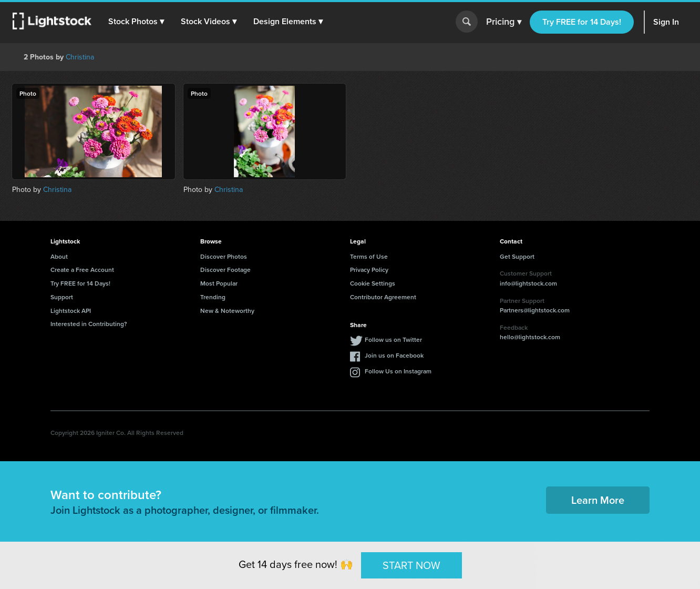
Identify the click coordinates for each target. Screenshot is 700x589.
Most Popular (219, 283)
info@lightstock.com (528, 283)
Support (62, 297)
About (59, 256)
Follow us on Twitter (393, 339)
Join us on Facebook (394, 355)
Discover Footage (225, 270)
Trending (213, 297)
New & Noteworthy (227, 311)
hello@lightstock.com (530, 337)
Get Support (517, 256)
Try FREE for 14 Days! (582, 22)
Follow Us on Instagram (398, 371)
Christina (80, 57)
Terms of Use (369, 256)
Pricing (504, 22)
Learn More (598, 500)
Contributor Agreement (383, 297)
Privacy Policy (369, 270)
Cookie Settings (373, 283)
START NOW (411, 565)
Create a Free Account (82, 270)
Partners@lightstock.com (535, 310)
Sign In (666, 22)
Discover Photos (224, 256)
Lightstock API (71, 311)
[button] (136, 22)
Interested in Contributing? (89, 324)
